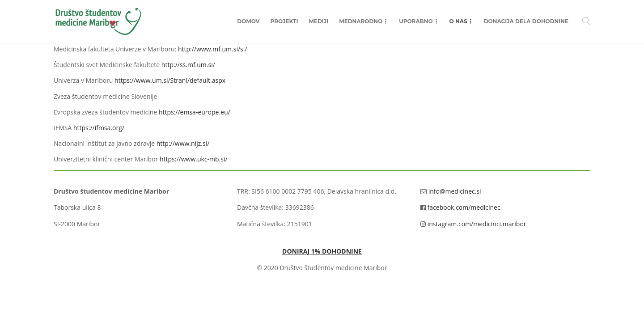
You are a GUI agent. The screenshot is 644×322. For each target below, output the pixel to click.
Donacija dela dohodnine (526, 21)
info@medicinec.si (455, 191)
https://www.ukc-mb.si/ (194, 159)
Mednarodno (361, 21)
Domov (248, 21)
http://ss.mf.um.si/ (188, 65)
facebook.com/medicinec (464, 207)
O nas (458, 21)
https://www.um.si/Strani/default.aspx (170, 80)
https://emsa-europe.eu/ (195, 112)
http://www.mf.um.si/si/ (213, 49)
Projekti (284, 21)
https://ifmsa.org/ (99, 128)
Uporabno (416, 21)
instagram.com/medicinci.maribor (477, 224)
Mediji (318, 21)
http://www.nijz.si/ (183, 143)
